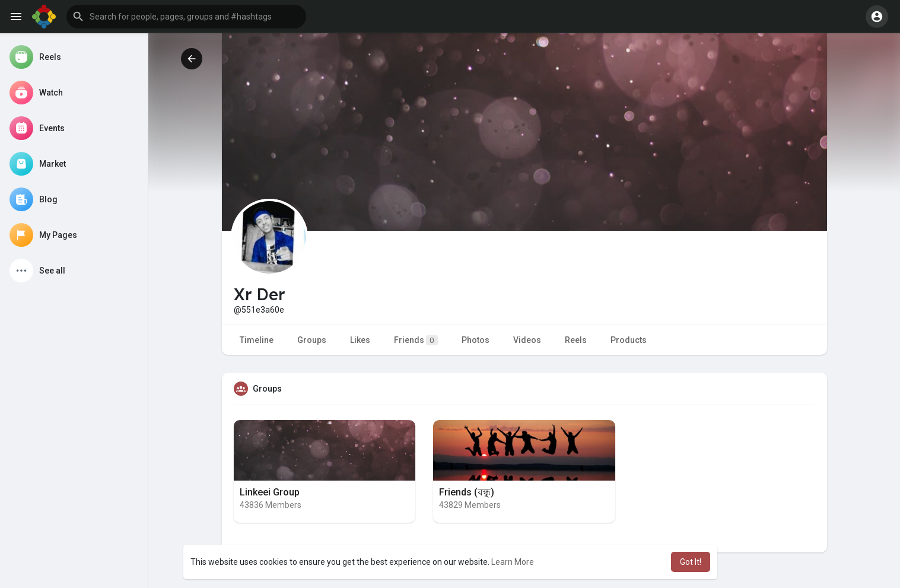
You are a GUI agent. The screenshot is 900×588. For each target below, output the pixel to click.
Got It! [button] (691, 562)
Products (629, 340)
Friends (416, 340)
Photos (476, 340)
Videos (527, 340)
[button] (186, 17)
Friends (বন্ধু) (467, 492)
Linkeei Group (270, 492)
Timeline (257, 340)
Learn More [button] (513, 562)
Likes (360, 340)
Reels (576, 340)
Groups (312, 340)
